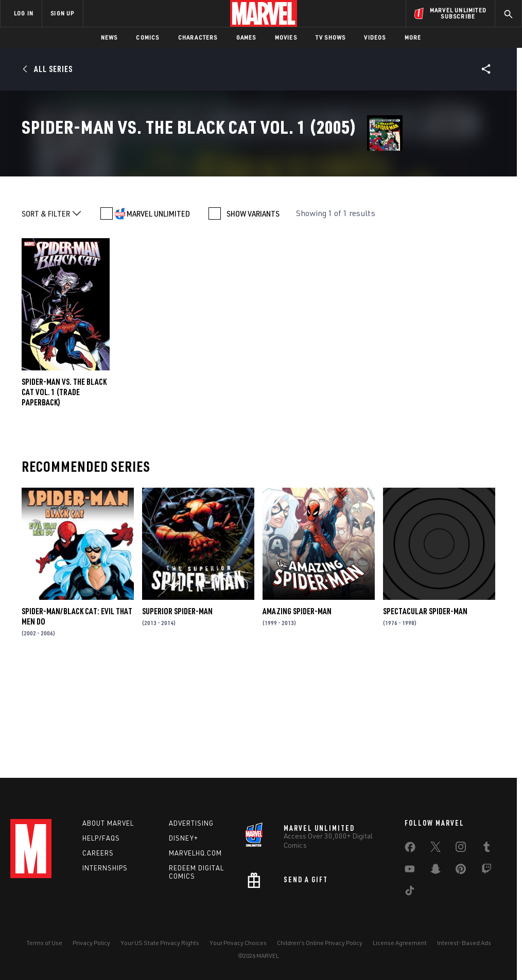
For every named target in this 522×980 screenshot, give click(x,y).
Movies (286, 37)
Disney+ (184, 838)
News (109, 37)
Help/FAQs (101, 838)
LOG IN (24, 13)
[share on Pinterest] (461, 871)
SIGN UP (62, 13)
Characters (198, 37)
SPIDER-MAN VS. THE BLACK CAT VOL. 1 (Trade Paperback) (64, 495)
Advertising (191, 823)
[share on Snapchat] (436, 871)
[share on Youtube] (410, 871)
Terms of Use (44, 943)
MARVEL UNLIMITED (158, 317)
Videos (375, 37)
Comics (147, 37)
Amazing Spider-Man (297, 715)
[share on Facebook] (410, 849)
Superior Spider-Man (177, 715)
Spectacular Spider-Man (425, 715)
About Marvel (108, 823)
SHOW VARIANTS (253, 317)
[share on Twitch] (486, 871)
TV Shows (331, 37)
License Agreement (400, 943)
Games (246, 37)
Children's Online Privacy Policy (320, 943)
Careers (98, 853)
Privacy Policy (91, 943)
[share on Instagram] (461, 849)
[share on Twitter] (436, 849)
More (413, 37)
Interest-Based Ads (464, 943)
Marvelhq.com (195, 853)
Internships (105, 868)
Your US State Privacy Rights (160, 943)
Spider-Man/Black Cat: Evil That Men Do (77, 720)
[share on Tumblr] (486, 849)
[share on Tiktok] (410, 893)
